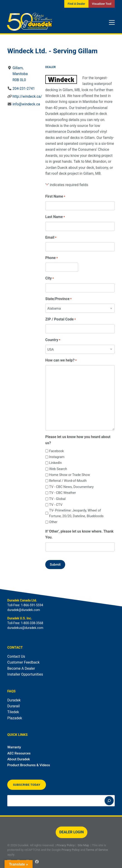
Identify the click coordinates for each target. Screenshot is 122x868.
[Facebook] (37, 862)
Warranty (14, 747)
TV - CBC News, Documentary (71, 487)
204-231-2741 (24, 88)
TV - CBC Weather (62, 493)
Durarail (13, 706)
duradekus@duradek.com (25, 628)
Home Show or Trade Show (69, 475)
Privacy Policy (66, 845)
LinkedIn (55, 463)
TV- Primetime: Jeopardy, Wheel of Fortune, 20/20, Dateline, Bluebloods (76, 513)
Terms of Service (97, 850)
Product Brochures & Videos (29, 765)
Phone (51, 258)
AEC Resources (19, 753)
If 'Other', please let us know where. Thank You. (79, 534)
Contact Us (16, 656)
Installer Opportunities (25, 674)
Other (53, 522)
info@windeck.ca (26, 104)
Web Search (58, 469)
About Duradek (19, 759)
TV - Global (57, 499)
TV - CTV (56, 505)
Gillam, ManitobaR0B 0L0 (20, 74)
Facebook (56, 451)
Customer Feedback (23, 662)
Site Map (83, 845)
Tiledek (13, 712)
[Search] (109, 801)
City (49, 278)
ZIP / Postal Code (61, 319)
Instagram (57, 457)
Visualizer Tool (102, 4)
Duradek (14, 700)
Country (53, 340)
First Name (55, 197)
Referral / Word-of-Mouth (68, 481)
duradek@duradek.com (24, 610)
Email (51, 238)
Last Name (55, 217)
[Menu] (112, 22)
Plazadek (15, 718)
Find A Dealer (76, 4)
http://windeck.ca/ (27, 96)
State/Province (58, 299)
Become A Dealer (21, 668)
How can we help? (61, 360)
